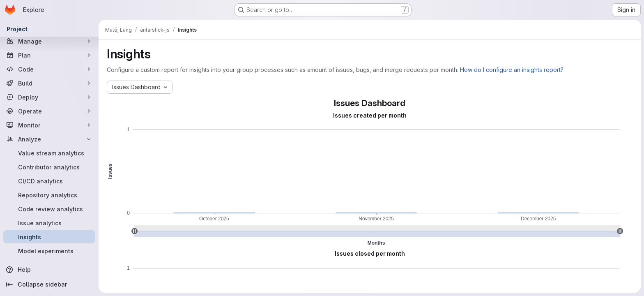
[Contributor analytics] (49, 167)
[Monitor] (49, 125)
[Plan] (49, 55)
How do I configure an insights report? (512, 70)
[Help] (49, 270)
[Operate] (49, 111)
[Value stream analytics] (49, 153)
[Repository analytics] (49, 195)
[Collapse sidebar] (49, 284)
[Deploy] (49, 97)
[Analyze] (49, 139)
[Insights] (49, 237)
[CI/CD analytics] (49, 181)
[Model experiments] (49, 251)
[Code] (49, 69)
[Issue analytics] (49, 223)
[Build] (49, 83)
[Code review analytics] (49, 209)
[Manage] (49, 41)
